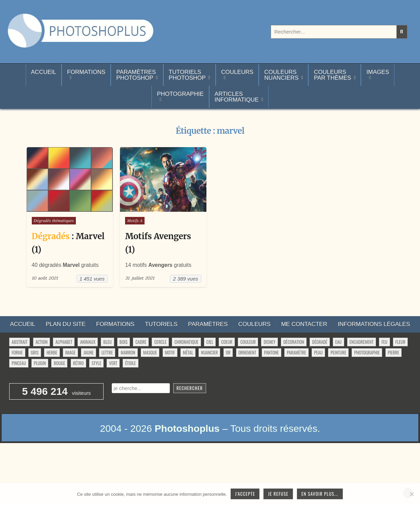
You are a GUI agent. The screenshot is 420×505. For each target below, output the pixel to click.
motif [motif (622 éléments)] (170, 352)
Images (378, 72)
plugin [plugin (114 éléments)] (40, 363)
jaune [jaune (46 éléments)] (88, 352)
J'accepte (245, 494)
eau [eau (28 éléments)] (338, 342)
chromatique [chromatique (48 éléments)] (186, 342)
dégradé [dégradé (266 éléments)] (320, 342)
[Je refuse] (411, 494)
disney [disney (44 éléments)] (269, 342)
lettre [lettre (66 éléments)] (107, 352)
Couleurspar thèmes (332, 75)
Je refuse (278, 494)
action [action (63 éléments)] (42, 342)
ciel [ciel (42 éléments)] (210, 342)
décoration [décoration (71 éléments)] (294, 342)
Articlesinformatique (237, 97)
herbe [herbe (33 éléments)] (52, 352)
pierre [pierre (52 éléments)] (394, 352)
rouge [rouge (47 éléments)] (59, 363)
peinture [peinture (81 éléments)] (338, 352)
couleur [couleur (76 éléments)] (248, 342)
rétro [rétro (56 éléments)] (78, 363)
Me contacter (304, 324)
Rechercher (190, 388)
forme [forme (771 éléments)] (17, 352)
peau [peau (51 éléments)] (318, 352)
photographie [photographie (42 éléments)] (367, 352)
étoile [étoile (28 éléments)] (130, 363)
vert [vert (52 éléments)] (113, 363)
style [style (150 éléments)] (96, 363)
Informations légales (374, 324)
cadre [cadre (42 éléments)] (141, 342)
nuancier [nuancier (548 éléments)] (209, 352)
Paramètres (208, 324)
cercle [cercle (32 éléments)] (160, 342)
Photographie (180, 94)
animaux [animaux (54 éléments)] (88, 342)
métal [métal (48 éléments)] (188, 352)
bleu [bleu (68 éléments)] (107, 342)
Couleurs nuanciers (281, 75)
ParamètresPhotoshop (136, 75)
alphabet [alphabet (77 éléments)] (64, 342)
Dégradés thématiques (54, 221)
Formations (86, 72)
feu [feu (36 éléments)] (384, 342)
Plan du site (66, 324)
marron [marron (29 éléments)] (128, 352)
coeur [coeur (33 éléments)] (227, 342)
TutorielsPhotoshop (187, 75)
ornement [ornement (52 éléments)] (247, 352)
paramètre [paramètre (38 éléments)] (296, 352)
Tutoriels (161, 324)
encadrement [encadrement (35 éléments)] (362, 342)
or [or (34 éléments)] (228, 352)
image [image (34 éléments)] (70, 352)
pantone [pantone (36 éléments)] (272, 352)
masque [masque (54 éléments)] (150, 352)
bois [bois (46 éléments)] (124, 342)
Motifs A (135, 221)
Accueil (44, 75)
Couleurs (237, 72)
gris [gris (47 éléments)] (35, 352)
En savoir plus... (320, 494)
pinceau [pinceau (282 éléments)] (19, 363)
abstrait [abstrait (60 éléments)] (19, 342)
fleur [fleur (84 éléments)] (400, 342)
